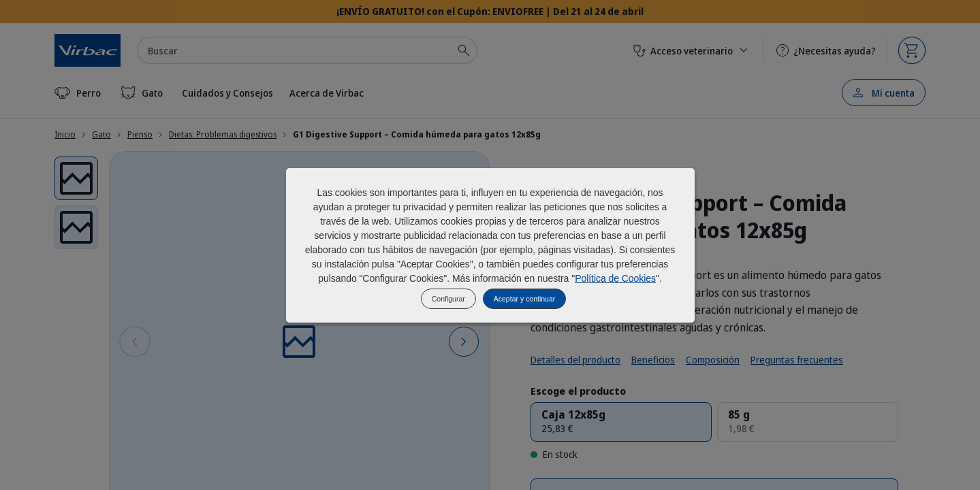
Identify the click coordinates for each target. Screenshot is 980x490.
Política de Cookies (615, 278)
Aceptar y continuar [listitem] (524, 299)
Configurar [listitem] (448, 299)
